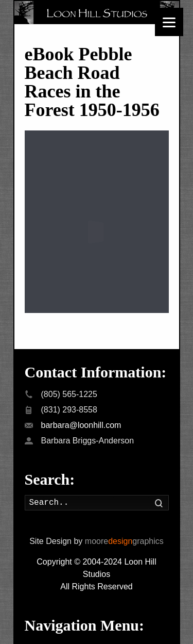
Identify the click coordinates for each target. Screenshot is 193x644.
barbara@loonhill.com (81, 418)
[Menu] (169, 22)
